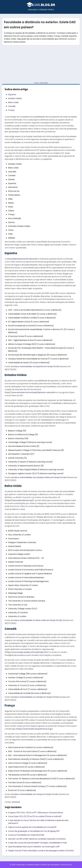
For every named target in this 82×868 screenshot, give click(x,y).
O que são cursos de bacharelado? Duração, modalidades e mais (37, 843)
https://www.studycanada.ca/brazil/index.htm (27, 652)
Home (36, 83)
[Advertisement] (41, 64)
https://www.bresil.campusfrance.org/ (34, 729)
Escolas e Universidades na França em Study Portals (34, 794)
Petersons (68, 400)
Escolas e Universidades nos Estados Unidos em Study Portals (38, 477)
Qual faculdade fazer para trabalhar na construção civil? (34, 847)
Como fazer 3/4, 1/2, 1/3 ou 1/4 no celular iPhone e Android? (35, 816)
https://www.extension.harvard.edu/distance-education (30, 392)
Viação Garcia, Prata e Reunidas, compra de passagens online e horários (41, 851)
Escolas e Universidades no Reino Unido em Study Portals (36, 620)
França (11, 110)
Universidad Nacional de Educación (22, 259)
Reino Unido (13, 102)
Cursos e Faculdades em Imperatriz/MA (26, 835)
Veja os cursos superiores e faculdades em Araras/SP (32, 827)
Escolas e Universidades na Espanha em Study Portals (35, 366)
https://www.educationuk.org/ (19, 500)
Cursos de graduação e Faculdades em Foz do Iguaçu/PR (34, 831)
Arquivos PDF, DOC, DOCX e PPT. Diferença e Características (36, 813)
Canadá (12, 106)
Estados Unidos (15, 98)
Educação (44, 83)
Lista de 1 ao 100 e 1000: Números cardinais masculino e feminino (37, 839)
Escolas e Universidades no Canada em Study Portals (35, 697)
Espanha (12, 95)
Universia (16, 802)
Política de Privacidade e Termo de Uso (56, 865)
